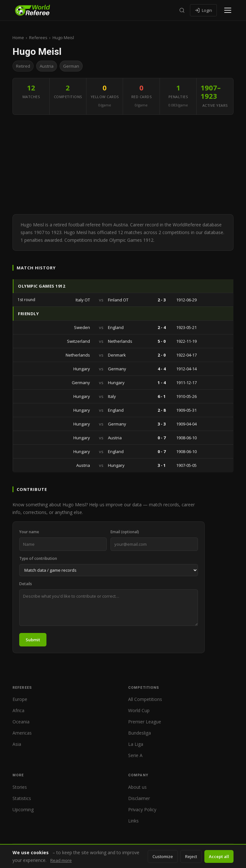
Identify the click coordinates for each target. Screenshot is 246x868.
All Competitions (145, 699)
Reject (191, 856)
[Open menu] (228, 10)
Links (133, 821)
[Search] (182, 10)
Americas (22, 733)
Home (18, 38)
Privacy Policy (142, 809)
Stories (20, 787)
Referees (38, 38)
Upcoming (23, 809)
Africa (18, 710)
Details (26, 584)
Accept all (219, 856)
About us (137, 787)
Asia (17, 744)
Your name (29, 532)
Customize (163, 856)
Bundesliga (139, 733)
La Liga (136, 744)
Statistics (22, 798)
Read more (61, 860)
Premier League (145, 722)
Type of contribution (38, 558)
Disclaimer (139, 798)
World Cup (139, 710)
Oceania (21, 722)
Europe (20, 699)
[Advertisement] (123, 166)
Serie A (135, 755)
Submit (33, 640)
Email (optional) (125, 532)
